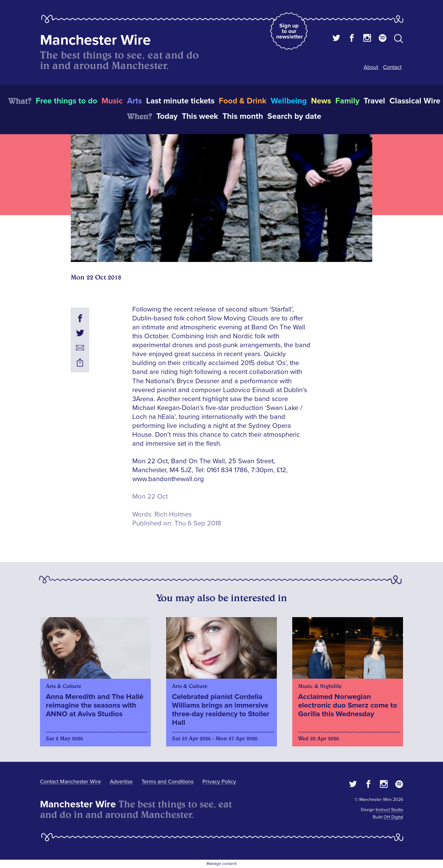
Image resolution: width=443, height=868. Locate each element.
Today (167, 116)
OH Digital (393, 817)
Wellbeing (289, 101)
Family (347, 101)
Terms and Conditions (168, 782)
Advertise (121, 782)
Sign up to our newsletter (289, 31)
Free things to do (66, 101)
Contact (392, 67)
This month (243, 116)
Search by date (294, 116)
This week (200, 116)
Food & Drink (243, 101)
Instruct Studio (389, 810)
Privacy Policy (219, 782)
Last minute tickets (180, 101)
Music (112, 101)
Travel (374, 101)
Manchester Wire (95, 40)
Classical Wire (415, 101)
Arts (134, 101)
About (371, 67)
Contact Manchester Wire (70, 782)
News (321, 101)
